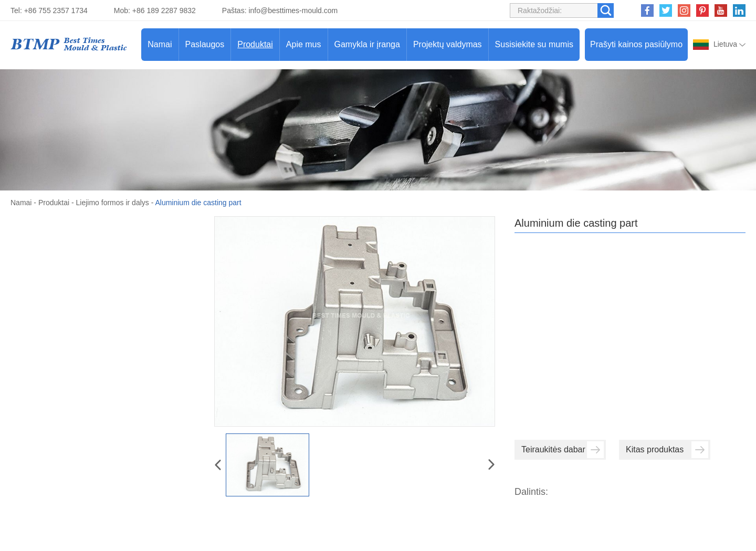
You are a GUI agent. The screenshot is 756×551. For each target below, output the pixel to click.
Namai (160, 44)
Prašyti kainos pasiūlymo (636, 44)
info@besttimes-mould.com (293, 10)
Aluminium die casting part (198, 203)
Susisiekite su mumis (534, 44)
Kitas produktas (667, 450)
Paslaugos (205, 44)
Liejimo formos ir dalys (113, 203)
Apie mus (304, 44)
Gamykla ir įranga (367, 44)
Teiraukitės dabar (563, 450)
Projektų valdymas (448, 44)
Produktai (255, 44)
